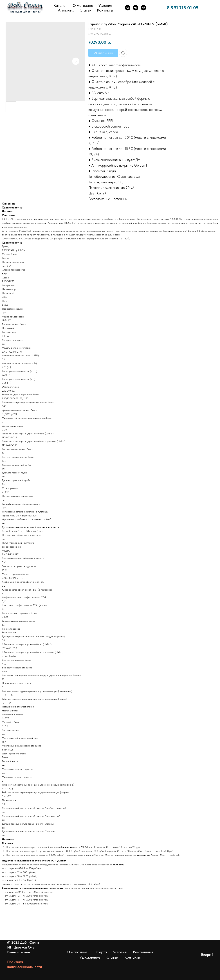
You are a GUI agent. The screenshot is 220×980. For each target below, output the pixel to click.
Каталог (60, 5)
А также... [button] (66, 10)
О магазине (83, 5)
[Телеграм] (143, 8)
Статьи (86, 10)
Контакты (105, 10)
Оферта (100, 952)
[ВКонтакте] (136, 8)
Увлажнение (90, 957)
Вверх (207, 955)
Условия (105, 5)
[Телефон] (128, 8)
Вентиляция (143, 952)
